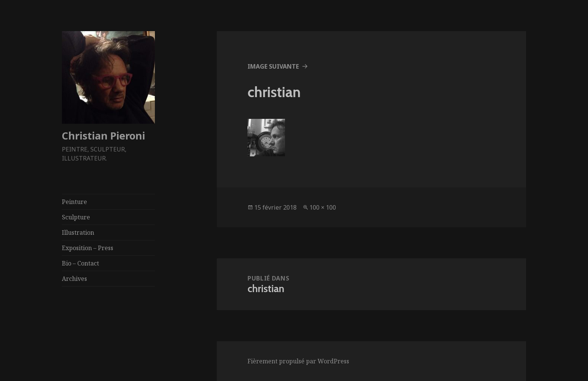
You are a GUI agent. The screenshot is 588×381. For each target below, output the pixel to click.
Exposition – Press (88, 248)
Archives (74, 279)
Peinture (74, 202)
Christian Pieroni (103, 136)
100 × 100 (323, 207)
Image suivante (273, 66)
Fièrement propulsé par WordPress (298, 361)
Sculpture (76, 217)
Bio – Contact (80, 263)
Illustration (78, 232)
